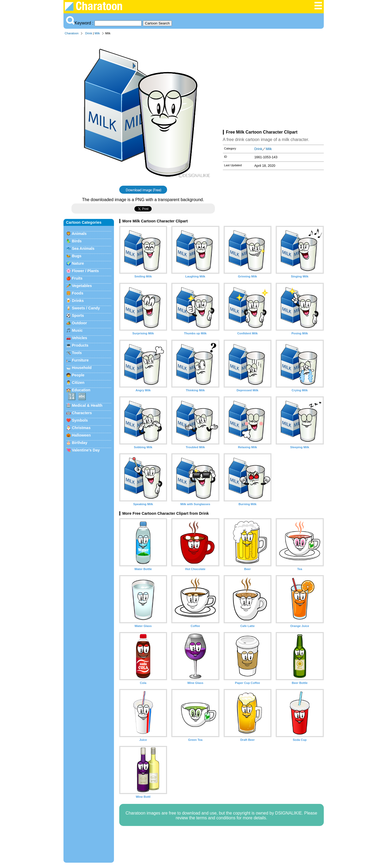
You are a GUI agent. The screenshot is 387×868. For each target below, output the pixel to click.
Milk (97, 33)
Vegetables (82, 286)
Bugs (77, 256)
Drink (89, 33)
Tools (77, 353)
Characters (82, 413)
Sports (78, 315)
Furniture (80, 360)
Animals (79, 234)
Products (80, 345)
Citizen (78, 383)
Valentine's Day (86, 450)
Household (82, 368)
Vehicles (80, 338)
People (78, 375)
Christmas (81, 428)
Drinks (78, 301)
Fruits (77, 278)
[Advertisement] (273, 84)
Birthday (80, 443)
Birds (77, 241)
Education (81, 390)
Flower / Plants (86, 271)
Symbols (80, 420)
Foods (78, 293)
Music (77, 330)
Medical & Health (87, 405)
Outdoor (80, 323)
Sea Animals (83, 248)
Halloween (81, 435)
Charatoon (72, 33)
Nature (78, 263)
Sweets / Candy (86, 308)
